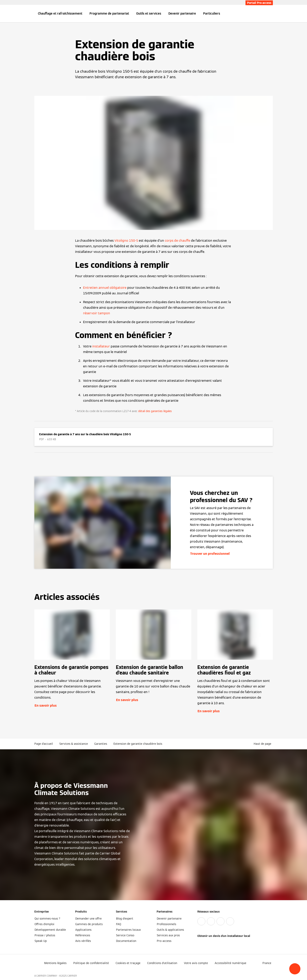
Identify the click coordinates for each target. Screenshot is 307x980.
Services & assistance (74, 744)
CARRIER (72, 976)
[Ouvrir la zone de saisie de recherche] (271, 14)
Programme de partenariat (109, 13)
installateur (101, 346)
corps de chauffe (177, 241)
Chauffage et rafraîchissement (60, 13)
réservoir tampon (97, 313)
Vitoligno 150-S (126, 241)
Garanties (101, 744)
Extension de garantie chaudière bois (138, 744)
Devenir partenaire (182, 13)
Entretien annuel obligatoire (105, 288)
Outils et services (149, 13)
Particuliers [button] (212, 13)
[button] (295, 969)
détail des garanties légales (155, 411)
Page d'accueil (44, 744)
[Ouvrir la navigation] (21, 14)
